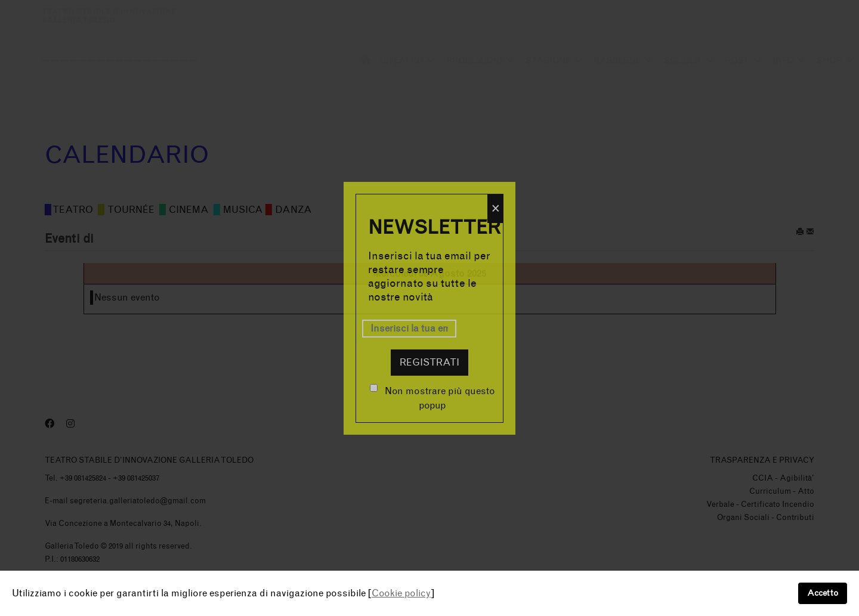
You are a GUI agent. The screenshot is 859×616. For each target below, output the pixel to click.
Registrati (429, 362)
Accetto (823, 593)
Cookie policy (401, 593)
